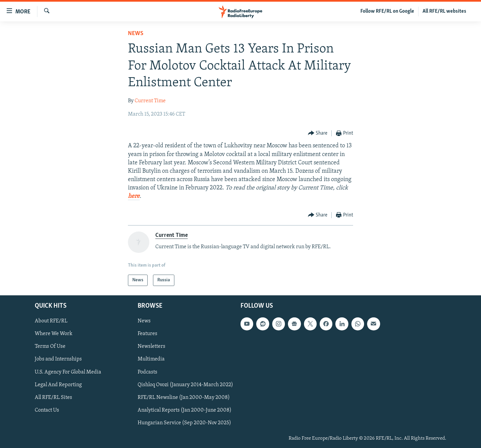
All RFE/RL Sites (53, 398)
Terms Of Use (50, 347)
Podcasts (147, 372)
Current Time (150, 101)
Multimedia (151, 359)
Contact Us (47, 410)
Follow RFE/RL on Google (387, 11)
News (136, 34)
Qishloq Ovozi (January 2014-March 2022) (185, 385)
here (134, 196)
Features (147, 334)
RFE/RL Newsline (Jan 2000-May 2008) (184, 398)
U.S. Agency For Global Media (68, 372)
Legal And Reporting (58, 385)
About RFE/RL (51, 321)
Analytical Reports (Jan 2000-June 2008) (185, 410)
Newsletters (151, 347)
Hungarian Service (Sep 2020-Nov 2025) (184, 423)
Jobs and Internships (58, 359)
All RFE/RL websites (444, 11)
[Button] (318, 133)
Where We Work (54, 334)
